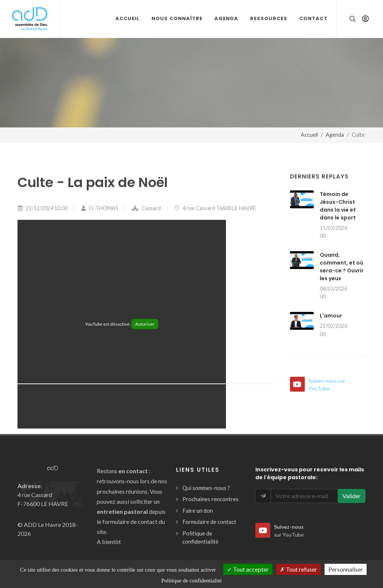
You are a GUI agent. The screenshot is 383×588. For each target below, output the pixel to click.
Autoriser (145, 324)
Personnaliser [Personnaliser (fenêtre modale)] (346, 569)
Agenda (335, 135)
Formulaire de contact (209, 522)
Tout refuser (299, 569)
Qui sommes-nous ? (206, 488)
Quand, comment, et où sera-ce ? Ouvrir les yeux (342, 267)
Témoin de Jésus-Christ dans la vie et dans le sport (338, 206)
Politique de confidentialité (200, 538)
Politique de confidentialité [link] (191, 581)
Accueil (309, 135)
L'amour (331, 316)
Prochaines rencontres (210, 499)
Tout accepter (248, 569)
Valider (352, 496)
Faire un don (198, 510)
